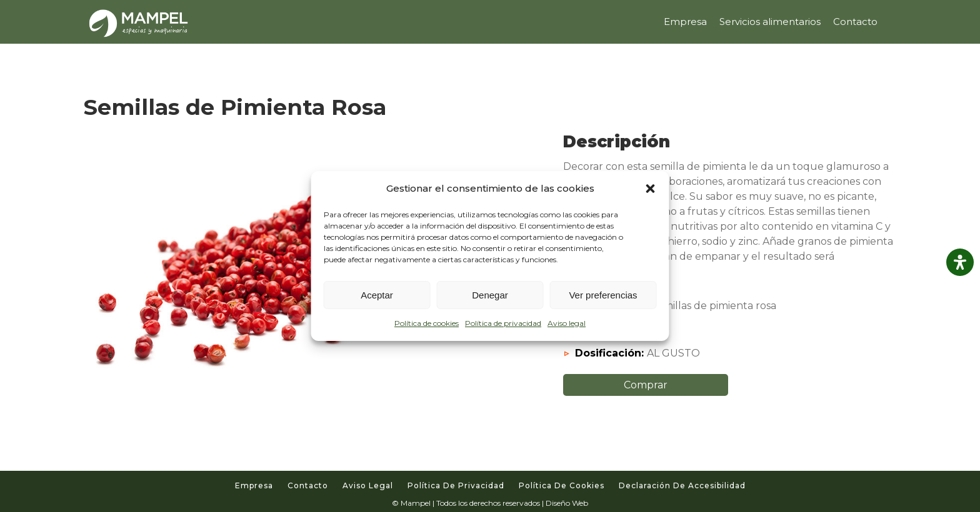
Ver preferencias (603, 295)
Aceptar (377, 295)
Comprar (646, 385)
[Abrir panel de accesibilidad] (960, 262)
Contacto (308, 485)
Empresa (254, 485)
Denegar (490, 295)
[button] (651, 189)
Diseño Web (567, 503)
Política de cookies (427, 323)
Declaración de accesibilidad (682, 485)
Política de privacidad (503, 323)
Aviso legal (567, 323)
